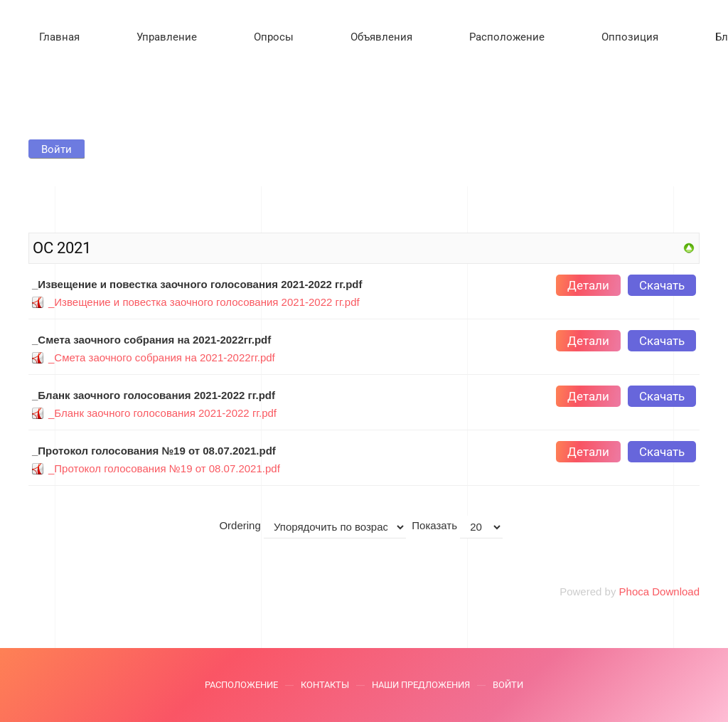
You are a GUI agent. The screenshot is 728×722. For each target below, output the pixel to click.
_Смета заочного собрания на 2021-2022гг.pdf (162, 357)
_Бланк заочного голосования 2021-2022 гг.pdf (162, 413)
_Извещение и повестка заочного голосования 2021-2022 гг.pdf (204, 302)
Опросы (274, 37)
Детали (588, 285)
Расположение (507, 37)
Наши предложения (421, 687)
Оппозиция (630, 37)
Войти (508, 687)
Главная (59, 37)
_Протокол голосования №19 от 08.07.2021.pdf (164, 468)
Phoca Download (659, 591)
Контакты (325, 687)
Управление (167, 37)
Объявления (381, 37)
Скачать (662, 285)
